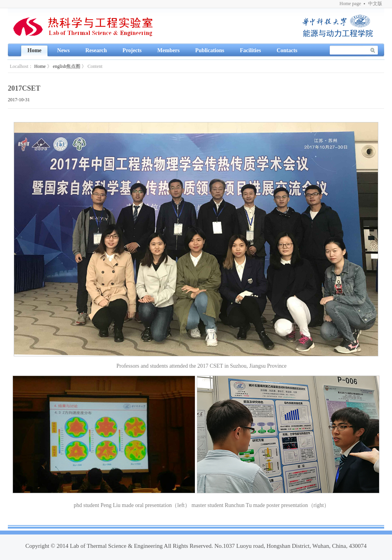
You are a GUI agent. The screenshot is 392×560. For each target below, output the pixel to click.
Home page (350, 4)
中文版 (375, 4)
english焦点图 (67, 66)
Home (40, 66)
